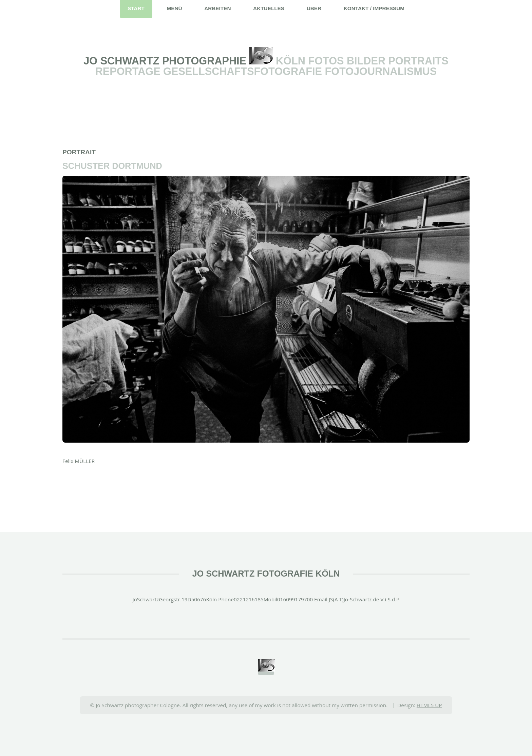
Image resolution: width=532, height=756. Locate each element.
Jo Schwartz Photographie (166, 61)
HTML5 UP (429, 705)
